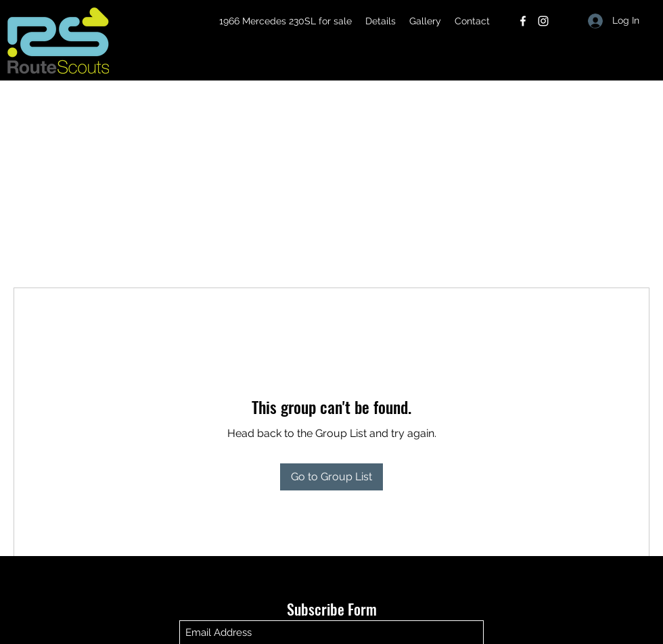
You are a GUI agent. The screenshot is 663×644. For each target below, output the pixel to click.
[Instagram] (543, 21)
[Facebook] (523, 21)
